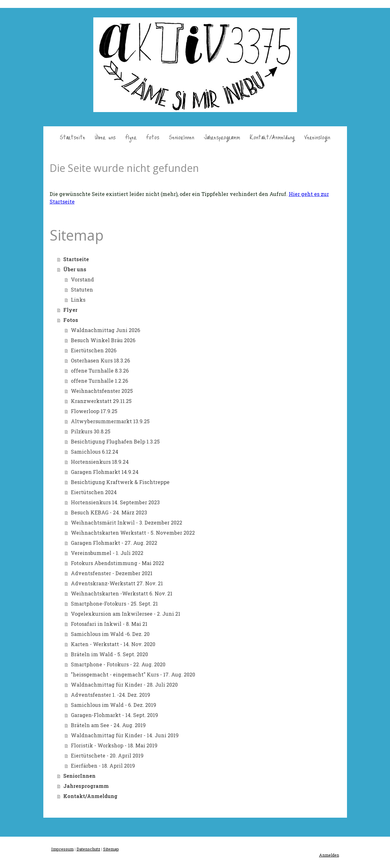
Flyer (131, 137)
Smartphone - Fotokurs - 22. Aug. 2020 (118, 664)
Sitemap (111, 849)
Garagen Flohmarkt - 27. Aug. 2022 (114, 543)
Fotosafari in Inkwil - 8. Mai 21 (109, 624)
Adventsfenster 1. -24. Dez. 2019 (111, 695)
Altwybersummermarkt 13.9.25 (110, 421)
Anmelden (329, 855)
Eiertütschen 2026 (94, 350)
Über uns (105, 137)
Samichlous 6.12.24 (95, 452)
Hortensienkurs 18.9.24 (100, 462)
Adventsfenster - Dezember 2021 (112, 573)
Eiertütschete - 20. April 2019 (107, 755)
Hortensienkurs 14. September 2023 (115, 502)
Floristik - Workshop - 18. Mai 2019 (114, 745)
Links (78, 300)
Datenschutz (88, 849)
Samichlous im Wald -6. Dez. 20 (110, 634)
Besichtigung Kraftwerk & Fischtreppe (120, 482)
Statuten (82, 289)
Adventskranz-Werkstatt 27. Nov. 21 (117, 583)
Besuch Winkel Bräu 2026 (103, 340)
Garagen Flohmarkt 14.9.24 (105, 472)
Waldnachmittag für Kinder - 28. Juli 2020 (124, 685)
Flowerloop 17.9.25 (94, 411)
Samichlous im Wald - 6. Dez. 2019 (114, 705)
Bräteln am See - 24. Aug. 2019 (108, 725)
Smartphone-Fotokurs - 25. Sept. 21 (114, 604)
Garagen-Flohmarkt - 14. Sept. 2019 (115, 715)
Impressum (62, 849)
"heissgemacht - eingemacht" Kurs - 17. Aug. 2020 (133, 674)
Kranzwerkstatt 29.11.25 (101, 401)
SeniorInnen (182, 137)
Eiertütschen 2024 (94, 492)
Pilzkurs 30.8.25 (91, 431)
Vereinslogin (317, 137)
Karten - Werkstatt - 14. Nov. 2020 (113, 644)
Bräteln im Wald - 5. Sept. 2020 (109, 654)
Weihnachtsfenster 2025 (102, 391)
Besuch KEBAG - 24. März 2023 (109, 512)
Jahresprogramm (222, 137)
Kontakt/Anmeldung (272, 137)
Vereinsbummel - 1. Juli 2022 (107, 553)
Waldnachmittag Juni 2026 (105, 330)
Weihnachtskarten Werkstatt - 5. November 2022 (133, 533)
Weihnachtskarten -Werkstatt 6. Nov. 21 (122, 593)
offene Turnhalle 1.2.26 (99, 381)
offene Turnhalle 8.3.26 (100, 371)
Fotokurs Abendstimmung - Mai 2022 (118, 563)
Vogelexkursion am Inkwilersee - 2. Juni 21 (126, 614)
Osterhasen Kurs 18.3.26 (100, 360)
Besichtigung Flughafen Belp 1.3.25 (115, 441)
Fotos (153, 137)
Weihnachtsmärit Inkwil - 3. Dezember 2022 (127, 522)
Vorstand (82, 279)
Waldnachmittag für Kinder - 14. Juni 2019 (125, 735)
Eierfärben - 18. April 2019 (103, 766)
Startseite (73, 137)
